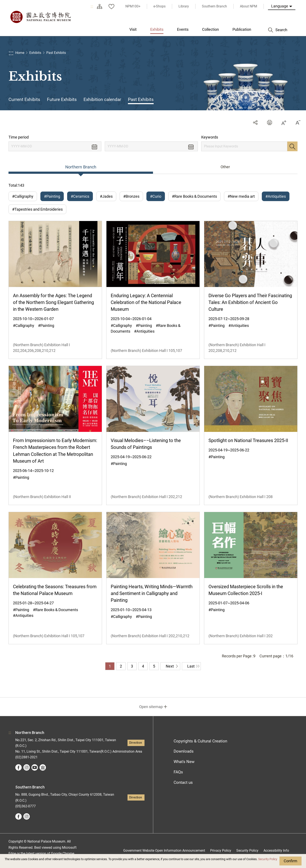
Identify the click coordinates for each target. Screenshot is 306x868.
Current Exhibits (24, 99)
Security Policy (268, 859)
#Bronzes (131, 196)
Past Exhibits (56, 53)
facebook (18, 767)
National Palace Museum (40, 17)
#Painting (52, 196)
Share (255, 122)
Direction (136, 743)
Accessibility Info (276, 850)
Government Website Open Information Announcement (164, 850)
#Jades (106, 196)
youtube (35, 767)
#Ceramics (80, 196)
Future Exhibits (62, 99)
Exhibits (35, 53)
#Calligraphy (23, 196)
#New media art (241, 196)
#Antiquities (276, 196)
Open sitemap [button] (151, 707)
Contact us (183, 782)
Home (20, 53)
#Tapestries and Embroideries (37, 209)
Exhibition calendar (102, 99)
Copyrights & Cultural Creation (200, 741)
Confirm (290, 861)
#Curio (156, 196)
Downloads (184, 751)
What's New (184, 762)
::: (92, 6)
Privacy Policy (221, 850)
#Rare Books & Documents (194, 196)
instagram (27, 767)
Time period (19, 137)
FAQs (178, 772)
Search (292, 146)
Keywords (210, 137)
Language (280, 6)
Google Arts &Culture (43, 767)
